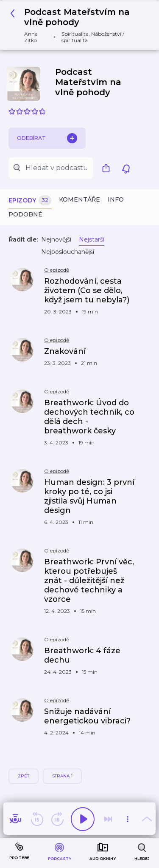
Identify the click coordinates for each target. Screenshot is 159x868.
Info (116, 199)
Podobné (25, 214)
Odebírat (47, 138)
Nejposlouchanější (68, 252)
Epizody (30, 201)
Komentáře (79, 199)
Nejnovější (56, 239)
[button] (76, 25)
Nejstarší (92, 239)
